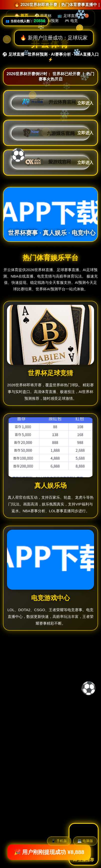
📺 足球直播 (68, 16)
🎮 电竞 (71, 21)
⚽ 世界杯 (43, 16)
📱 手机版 (59, 841)
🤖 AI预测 (50, 21)
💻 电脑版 (85, 841)
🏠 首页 (21, 16)
